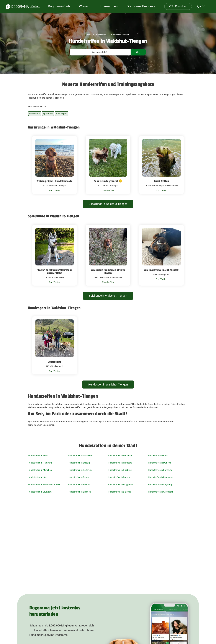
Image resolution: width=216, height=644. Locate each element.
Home (89, 35)
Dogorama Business (141, 6)
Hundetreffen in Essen (78, 477)
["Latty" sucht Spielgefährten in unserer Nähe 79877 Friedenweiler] (55, 255)
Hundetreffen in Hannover (120, 455)
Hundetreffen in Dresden (79, 492)
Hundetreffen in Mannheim (161, 477)
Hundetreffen (101, 35)
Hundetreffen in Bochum (119, 477)
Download (178, 6)
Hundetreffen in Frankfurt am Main (44, 485)
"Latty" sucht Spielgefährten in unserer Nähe (55, 272)
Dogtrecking (55, 362)
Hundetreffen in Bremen (79, 485)
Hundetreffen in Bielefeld (119, 492)
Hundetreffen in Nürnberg (120, 463)
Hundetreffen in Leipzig (79, 463)
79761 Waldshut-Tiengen (120, 35)
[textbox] (100, 52)
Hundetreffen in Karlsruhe (160, 470)
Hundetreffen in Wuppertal (120, 485)
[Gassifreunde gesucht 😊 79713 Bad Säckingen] (108, 165)
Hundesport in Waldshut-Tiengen (108, 385)
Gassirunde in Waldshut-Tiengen (108, 204)
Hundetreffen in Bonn (158, 455)
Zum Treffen (55, 190)
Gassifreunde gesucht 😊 (108, 181)
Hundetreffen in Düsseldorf (81, 455)
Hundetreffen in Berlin (38, 455)
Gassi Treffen (162, 181)
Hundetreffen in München (40, 470)
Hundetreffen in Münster (160, 463)
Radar (35, 6)
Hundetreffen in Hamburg (40, 463)
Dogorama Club (59, 6)
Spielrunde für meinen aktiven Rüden (108, 272)
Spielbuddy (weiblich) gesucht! (161, 270)
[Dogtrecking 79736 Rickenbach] (55, 345)
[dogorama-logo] (17, 7)
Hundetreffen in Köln (38, 477)
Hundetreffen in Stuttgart (40, 492)
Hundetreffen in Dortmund (80, 470)
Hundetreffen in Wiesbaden (161, 492)
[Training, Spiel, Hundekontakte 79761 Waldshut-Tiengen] (55, 165)
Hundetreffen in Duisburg (120, 470)
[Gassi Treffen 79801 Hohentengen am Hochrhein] (161, 165)
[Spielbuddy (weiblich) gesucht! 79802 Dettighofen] (161, 255)
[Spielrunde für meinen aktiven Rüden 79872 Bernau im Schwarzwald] (108, 255)
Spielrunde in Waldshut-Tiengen (108, 296)
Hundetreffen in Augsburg (160, 485)
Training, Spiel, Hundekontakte (55, 181)
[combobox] (100, 52)
